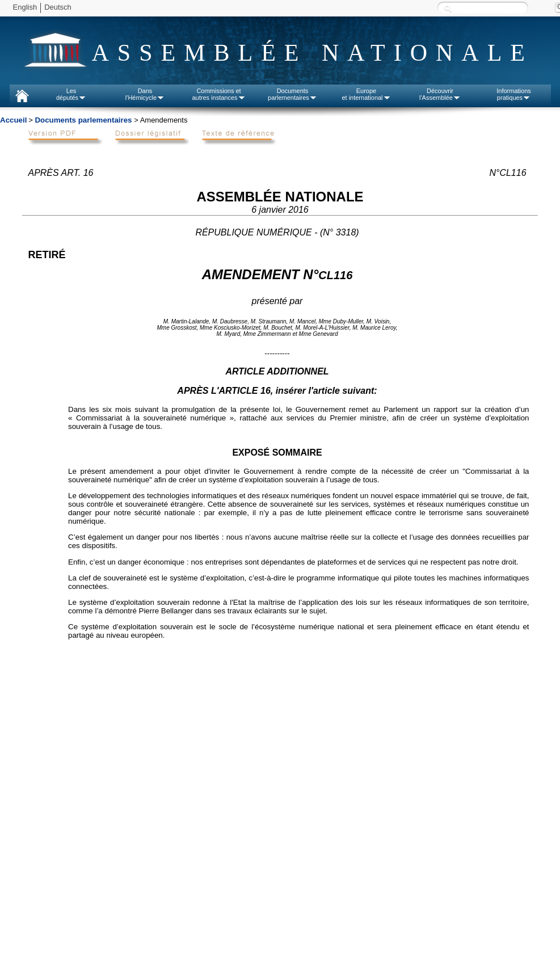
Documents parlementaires (83, 120)
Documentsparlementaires (292, 94)
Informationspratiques (514, 94)
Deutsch (58, 7)
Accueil (13, 120)
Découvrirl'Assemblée (440, 94)
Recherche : (448, 8)
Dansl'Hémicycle (145, 94)
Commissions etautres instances (218, 94)
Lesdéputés (71, 94)
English (25, 7)
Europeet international (366, 94)
